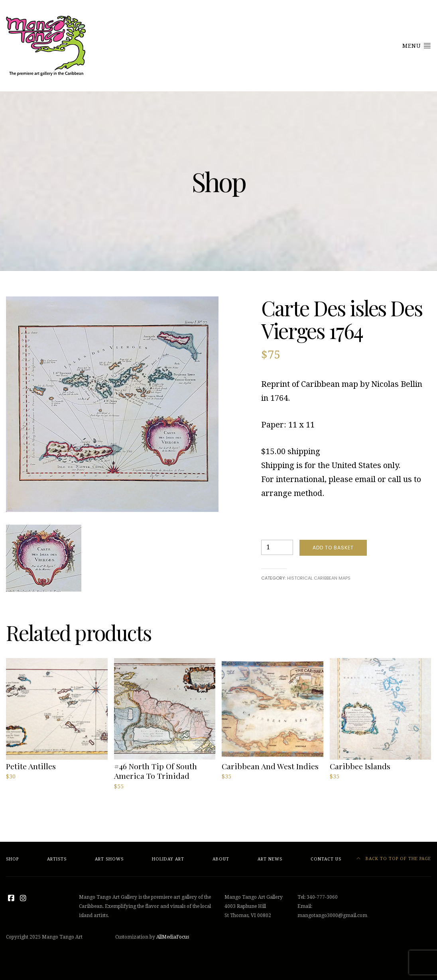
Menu (417, 45)
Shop (12, 859)
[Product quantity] (277, 547)
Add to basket (333, 548)
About (221, 859)
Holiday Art (168, 859)
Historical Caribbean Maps (319, 578)
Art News (270, 859)
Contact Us (326, 859)
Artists (57, 859)
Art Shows (109, 859)
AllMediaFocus (173, 937)
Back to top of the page (394, 859)
